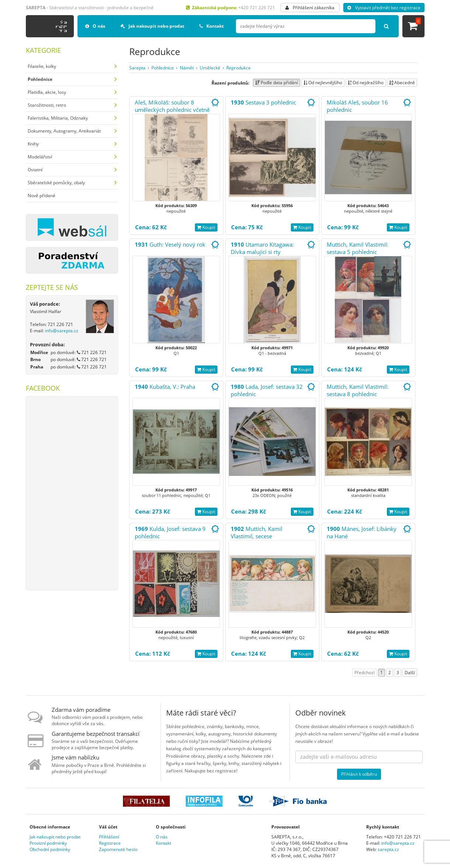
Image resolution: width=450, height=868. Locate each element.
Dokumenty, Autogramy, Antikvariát (64, 131)
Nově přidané (42, 195)
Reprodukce (238, 68)
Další (410, 673)
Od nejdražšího (366, 83)
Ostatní (35, 170)
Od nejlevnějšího (323, 83)
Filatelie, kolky (42, 66)
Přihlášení (109, 837)
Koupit (206, 227)
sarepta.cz (388, 849)
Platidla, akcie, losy (47, 92)
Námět (187, 68)
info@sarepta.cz (62, 331)
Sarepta (137, 68)
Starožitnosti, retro (47, 105)
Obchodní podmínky (50, 849)
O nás (95, 26)
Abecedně (402, 83)
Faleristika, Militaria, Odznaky (58, 118)
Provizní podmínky (48, 843)
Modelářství (40, 157)
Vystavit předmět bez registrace (384, 8)
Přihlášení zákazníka (310, 8)
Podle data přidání (276, 83)
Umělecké (210, 68)
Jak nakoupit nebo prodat (152, 26)
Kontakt (212, 26)
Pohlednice (163, 68)
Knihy (33, 144)
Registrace (110, 843)
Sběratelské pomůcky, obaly (56, 183)
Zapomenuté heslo (118, 849)
